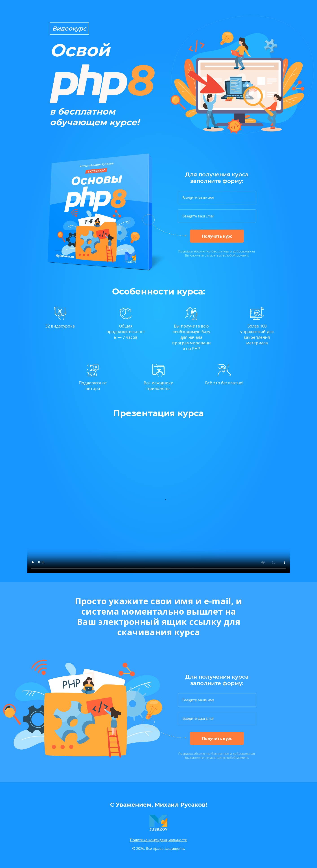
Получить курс (217, 236)
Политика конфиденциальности (159, 840)
